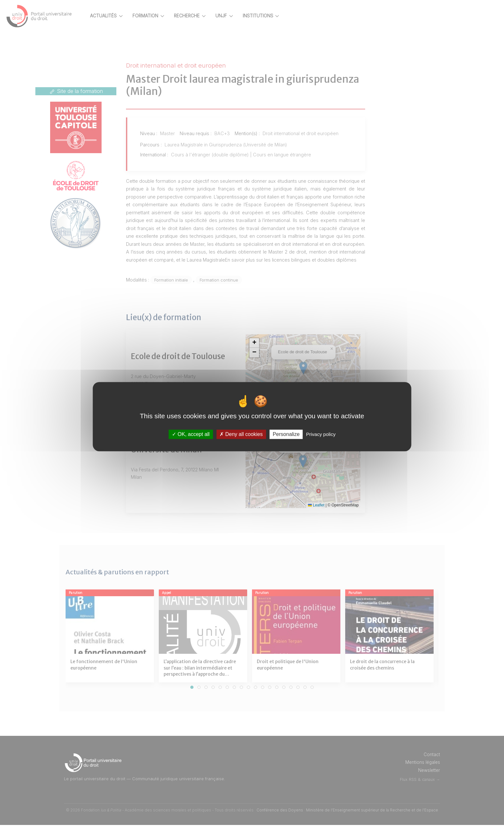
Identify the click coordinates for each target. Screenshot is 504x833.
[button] (266, 351)
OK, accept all (191, 434)
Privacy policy (321, 434)
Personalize (286, 434)
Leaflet (322, 513)
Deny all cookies (241, 434)
